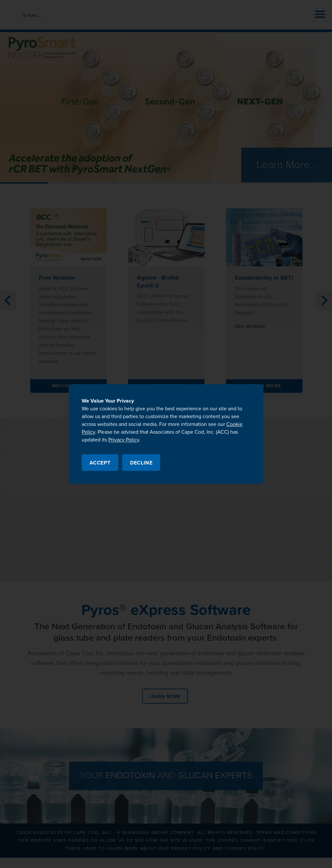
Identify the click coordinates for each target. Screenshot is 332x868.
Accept (100, 463)
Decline (141, 463)
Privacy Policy (124, 440)
